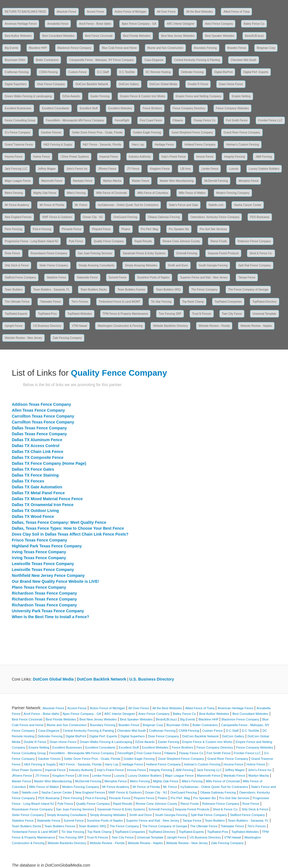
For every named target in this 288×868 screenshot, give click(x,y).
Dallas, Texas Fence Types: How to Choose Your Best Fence (68, 528)
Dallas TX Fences (28, 481)
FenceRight (122, 120)
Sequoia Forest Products (223, 253)
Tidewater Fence (50, 302)
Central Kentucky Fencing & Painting (197, 60)
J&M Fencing (264, 157)
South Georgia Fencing (213, 265)
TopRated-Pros (47, 314)
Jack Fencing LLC (16, 169)
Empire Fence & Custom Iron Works (143, 96)
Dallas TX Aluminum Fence (37, 440)
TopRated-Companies (228, 302)
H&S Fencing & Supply (58, 145)
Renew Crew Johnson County (181, 241)
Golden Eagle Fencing (147, 132)
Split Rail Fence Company (255, 265)
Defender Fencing (192, 72)
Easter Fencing (100, 96)
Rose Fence (12, 253)
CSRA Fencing (48, 72)
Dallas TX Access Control (36, 446)
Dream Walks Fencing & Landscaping (28, 96)
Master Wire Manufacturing (177, 181)
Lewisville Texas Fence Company (43, 564)
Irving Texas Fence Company (39, 552)
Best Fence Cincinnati (99, 36)
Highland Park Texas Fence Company (47, 546)
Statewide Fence (87, 277)
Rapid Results (143, 241)
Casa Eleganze (154, 60)
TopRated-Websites (80, 314)
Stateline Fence (57, 277)
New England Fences (18, 217)
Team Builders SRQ (168, 290)
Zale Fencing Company (67, 338)
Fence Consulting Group (20, 120)
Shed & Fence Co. (261, 253)
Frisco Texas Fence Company (40, 540)
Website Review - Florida (214, 326)
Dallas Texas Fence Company (39, 428)
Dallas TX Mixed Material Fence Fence (47, 499)
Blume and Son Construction (165, 48)
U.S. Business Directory (152, 679)
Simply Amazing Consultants (97, 265)
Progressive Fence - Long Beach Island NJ (31, 241)
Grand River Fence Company (242, 132)
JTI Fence (133, 169)
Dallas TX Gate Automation (37, 487)
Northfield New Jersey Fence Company (48, 575)
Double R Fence (198, 84)
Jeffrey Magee (47, 169)
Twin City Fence (232, 314)
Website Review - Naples (256, 326)
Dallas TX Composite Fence (38, 457)
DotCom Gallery (129, 84)
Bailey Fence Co (254, 24)
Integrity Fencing (235, 157)
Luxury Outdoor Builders (264, 169)
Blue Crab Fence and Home (119, 48)
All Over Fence (166, 12)
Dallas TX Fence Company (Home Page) (49, 463)
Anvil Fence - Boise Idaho (95, 24)
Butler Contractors (47, 60)
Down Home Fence (231, 84)
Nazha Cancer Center (248, 205)
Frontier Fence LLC (270, 120)
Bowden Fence (237, 48)
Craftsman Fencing (17, 72)
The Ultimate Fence (17, 302)
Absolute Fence (67, 12)
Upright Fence (14, 326)
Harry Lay (138, 145)
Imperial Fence (109, 157)
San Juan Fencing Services (95, 253)
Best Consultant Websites (58, 36)
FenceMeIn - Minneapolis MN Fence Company (75, 120)
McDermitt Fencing (216, 181)
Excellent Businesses (18, 108)
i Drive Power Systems (75, 157)
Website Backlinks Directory (170, 326)
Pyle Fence (76, 241)
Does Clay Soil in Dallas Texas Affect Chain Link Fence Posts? (70, 534)
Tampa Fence (247, 277)
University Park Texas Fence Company (48, 611)
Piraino (126, 229)
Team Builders (14, 290)
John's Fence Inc (77, 169)
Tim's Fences (80, 302)
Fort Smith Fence (237, 120)
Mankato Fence (83, 181)
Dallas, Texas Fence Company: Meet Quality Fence (59, 522)
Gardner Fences (51, 132)
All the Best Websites (199, 12)
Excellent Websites (120, 108)
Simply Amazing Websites (141, 265)
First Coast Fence (151, 120)
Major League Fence (18, 181)
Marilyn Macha (112, 181)
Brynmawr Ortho (15, 60)
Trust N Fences (202, 314)
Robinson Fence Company (254, 241)
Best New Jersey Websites (178, 36)
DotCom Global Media (163, 84)
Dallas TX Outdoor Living (35, 511)
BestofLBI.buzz (254, 36)
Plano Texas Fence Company (39, 587)
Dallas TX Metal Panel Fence (38, 493)
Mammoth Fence (52, 181)
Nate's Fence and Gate (184, 205)
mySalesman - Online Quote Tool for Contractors (128, 205)
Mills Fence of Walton (192, 193)
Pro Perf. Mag (150, 229)
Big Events (12, 48)
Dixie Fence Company (51, 84)
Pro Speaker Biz (179, 229)
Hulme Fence (41, 157)
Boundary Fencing (205, 48)
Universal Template (265, 314)
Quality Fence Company (109, 241)
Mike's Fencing (76, 193)
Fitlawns (178, 120)
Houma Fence (14, 157)
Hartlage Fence (164, 145)
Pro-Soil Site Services (213, 229)
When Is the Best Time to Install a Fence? (50, 617)
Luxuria (234, 169)
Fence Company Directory (189, 108)
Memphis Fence (248, 181)
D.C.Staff (103, 72)
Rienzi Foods (219, 241)
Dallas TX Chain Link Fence (38, 452)
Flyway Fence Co (204, 120)
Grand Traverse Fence (19, 145)
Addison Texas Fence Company (41, 404)
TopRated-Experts (16, 314)
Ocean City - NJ (93, 217)
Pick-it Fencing (42, 229)
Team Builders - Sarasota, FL (51, 290)
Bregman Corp (266, 48)
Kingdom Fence (160, 169)
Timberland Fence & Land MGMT (120, 302)
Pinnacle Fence (72, 229)
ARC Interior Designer (181, 24)
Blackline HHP (38, 48)
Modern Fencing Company (233, 193)
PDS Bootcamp (260, 217)
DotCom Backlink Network (92, 84)
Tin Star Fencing (161, 302)
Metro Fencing (14, 193)
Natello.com (216, 205)
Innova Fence (205, 157)
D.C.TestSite (127, 72)
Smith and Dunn (178, 265)
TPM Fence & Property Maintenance (125, 314)
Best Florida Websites (137, 36)
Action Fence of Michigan (130, 12)
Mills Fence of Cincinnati (111, 193)
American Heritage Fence (21, 24)
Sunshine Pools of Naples (153, 277)
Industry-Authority (140, 157)
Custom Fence (77, 72)
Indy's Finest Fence (174, 157)
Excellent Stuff (89, 108)
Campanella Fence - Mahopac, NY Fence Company (101, 60)
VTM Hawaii (80, 326)
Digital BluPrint (224, 72)
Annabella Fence (58, 24)
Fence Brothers (152, 108)
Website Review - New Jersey (23, 338)
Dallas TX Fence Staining (35, 475)
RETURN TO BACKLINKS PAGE (25, 12)
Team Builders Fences (131, 290)
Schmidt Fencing (187, 253)
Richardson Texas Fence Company (44, 593)
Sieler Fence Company (54, 265)
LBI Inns (185, 169)
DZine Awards (71, 96)
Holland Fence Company (200, 145)
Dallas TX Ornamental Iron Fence (43, 505)
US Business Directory (47, 326)
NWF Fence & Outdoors (57, 217)
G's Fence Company (18, 132)
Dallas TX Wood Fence (33, 516)
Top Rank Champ (193, 302)
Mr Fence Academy (17, 205)
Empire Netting (241, 96)
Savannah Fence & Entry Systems (144, 253)
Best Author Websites (18, 36)
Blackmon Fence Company (75, 48)
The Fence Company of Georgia (248, 290)
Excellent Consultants (55, 108)
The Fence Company (204, 290)
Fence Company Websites (232, 108)
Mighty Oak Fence (45, 193)
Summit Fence (118, 277)
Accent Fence (95, 12)
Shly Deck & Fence (17, 265)
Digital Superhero (16, 84)
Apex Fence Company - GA (139, 24)
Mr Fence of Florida (52, 205)
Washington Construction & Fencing (120, 326)
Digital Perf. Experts (256, 72)
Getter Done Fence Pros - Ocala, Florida (97, 132)
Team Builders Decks (94, 290)
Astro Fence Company (219, 24)
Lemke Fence (210, 169)
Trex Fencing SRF (170, 314)
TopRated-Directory (264, 302)
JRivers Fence (107, 169)
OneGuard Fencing (125, 217)
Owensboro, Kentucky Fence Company (215, 217)
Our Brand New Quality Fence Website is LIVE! (55, 581)
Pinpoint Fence (101, 229)
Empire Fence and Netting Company (199, 96)
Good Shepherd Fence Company (192, 132)
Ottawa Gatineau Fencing (164, 217)
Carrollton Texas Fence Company (43, 416)
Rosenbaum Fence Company (49, 253)
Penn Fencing (13, 229)
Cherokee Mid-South (244, 60)
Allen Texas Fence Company (38, 410)
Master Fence (140, 181)
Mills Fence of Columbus (153, 193)
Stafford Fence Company (20, 277)
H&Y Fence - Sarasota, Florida (102, 145)
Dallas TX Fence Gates (33, 469)
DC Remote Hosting (158, 72)
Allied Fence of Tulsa (236, 12)
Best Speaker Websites (220, 36)
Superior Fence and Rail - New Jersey (204, 277)
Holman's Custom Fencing (243, 145)
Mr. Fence (81, 205)
